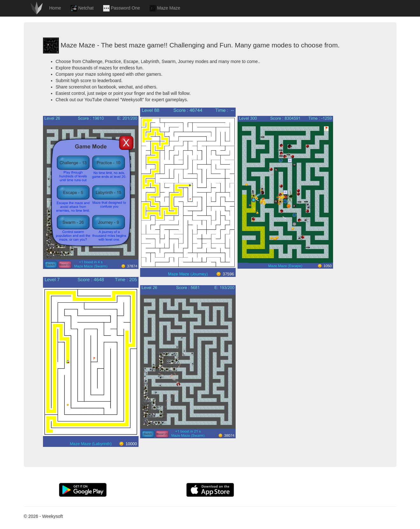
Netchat (82, 8)
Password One (122, 8)
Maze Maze (165, 8)
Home (55, 8)
